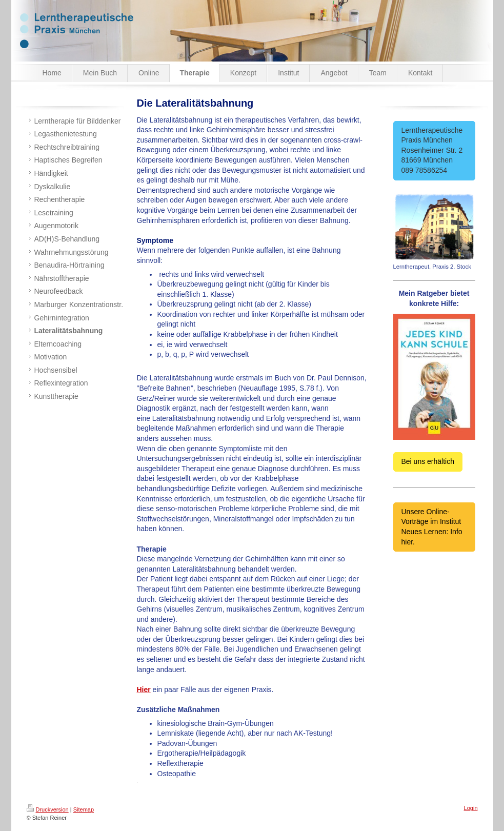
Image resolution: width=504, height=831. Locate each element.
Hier (144, 690)
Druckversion (48, 809)
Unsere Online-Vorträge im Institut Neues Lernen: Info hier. (432, 527)
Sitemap (84, 809)
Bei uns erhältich (428, 461)
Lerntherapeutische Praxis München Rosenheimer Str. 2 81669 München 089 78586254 (434, 150)
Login (471, 808)
